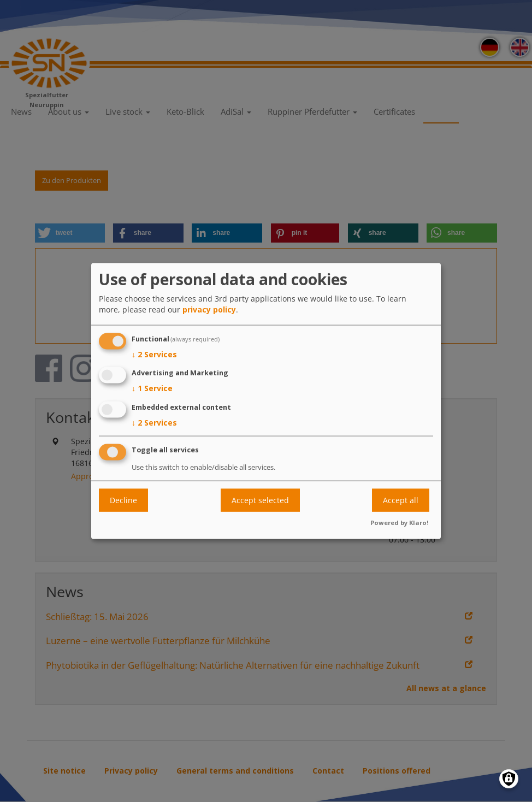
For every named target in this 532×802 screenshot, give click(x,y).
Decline (123, 500)
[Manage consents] (509, 779)
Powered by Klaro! (400, 522)
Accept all (401, 500)
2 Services (154, 354)
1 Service (152, 388)
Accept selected (260, 500)
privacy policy (209, 309)
